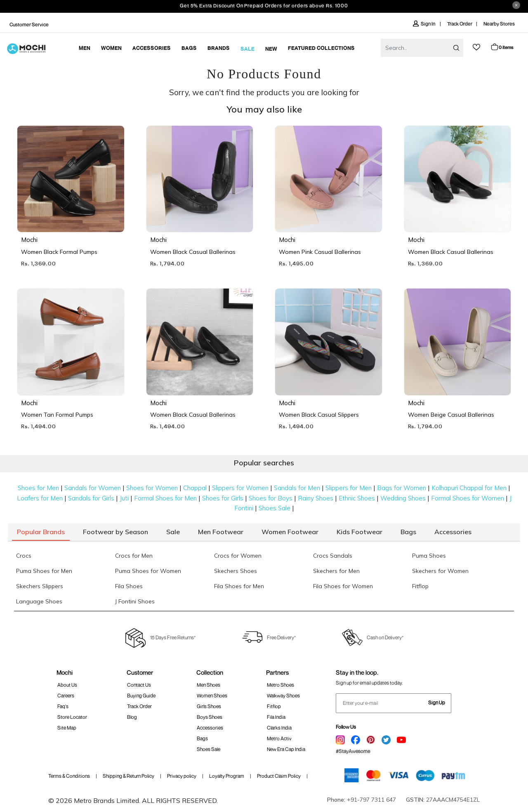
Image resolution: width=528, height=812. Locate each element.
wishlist (476, 47)
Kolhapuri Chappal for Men (469, 488)
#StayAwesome (353, 751)
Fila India (276, 717)
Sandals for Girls (91, 498)
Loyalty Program (227, 776)
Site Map (67, 728)
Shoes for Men (38, 488)
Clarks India (279, 728)
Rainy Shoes (316, 498)
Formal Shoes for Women (468, 498)
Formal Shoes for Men (165, 498)
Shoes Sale (275, 508)
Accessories (210, 728)
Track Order (460, 24)
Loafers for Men (40, 498)
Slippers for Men (349, 488)
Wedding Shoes (403, 498)
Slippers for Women (240, 488)
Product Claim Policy (279, 776)
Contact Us (139, 685)
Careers (66, 696)
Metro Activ (279, 738)
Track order (139, 706)
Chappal (195, 488)
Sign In (424, 24)
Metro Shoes (280, 685)
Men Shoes (209, 685)
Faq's (63, 706)
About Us (67, 685)
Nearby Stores (499, 24)
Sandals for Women (93, 488)
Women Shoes (212, 696)
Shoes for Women (152, 488)
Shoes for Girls (223, 498)
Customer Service (29, 25)
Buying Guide (141, 696)
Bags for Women (402, 488)
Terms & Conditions (69, 776)
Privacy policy (182, 776)
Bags (202, 738)
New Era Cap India (286, 749)
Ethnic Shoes (357, 498)
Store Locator (72, 717)
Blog (132, 717)
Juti (124, 498)
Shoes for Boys (271, 498)
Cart (502, 47)
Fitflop (274, 706)
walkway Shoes (283, 696)
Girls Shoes (209, 706)
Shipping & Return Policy (128, 776)
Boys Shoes (210, 717)
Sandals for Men (297, 488)
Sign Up (437, 703)
